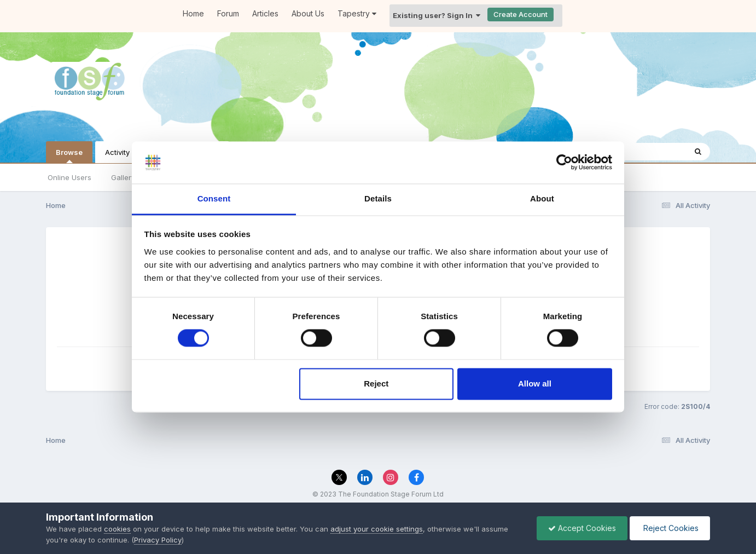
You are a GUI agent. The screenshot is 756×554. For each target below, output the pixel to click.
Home (193, 13)
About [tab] (542, 198)
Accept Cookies (582, 528)
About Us (308, 13)
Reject (376, 383)
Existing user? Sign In (437, 15)
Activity (117, 152)
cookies (117, 529)
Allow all (535, 383)
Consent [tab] (214, 198)
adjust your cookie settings (377, 529)
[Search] (698, 152)
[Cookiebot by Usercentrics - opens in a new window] (564, 163)
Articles (265, 13)
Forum (228, 13)
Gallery (123, 177)
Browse (69, 155)
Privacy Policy (158, 540)
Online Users (69, 177)
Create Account (521, 14)
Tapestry (357, 13)
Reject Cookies (670, 528)
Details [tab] (378, 198)
